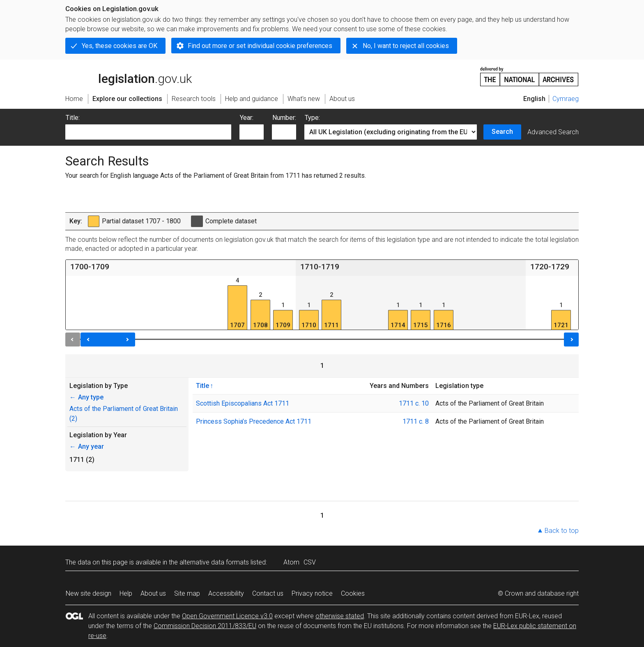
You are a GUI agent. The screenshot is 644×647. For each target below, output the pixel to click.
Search (502, 132)
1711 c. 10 (414, 403)
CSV (310, 562)
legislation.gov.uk (129, 76)
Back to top (562, 531)
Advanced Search (553, 132)
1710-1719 (320, 267)
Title (202, 385)
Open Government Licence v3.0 (227, 616)
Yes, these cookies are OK (120, 46)
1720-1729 (550, 267)
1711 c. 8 (416, 421)
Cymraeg (566, 99)
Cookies (353, 593)
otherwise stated (340, 616)
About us (153, 593)
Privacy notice (312, 593)
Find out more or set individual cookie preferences (260, 46)
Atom (291, 562)
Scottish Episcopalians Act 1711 (243, 403)
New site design (89, 593)
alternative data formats (214, 562)
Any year (87, 446)
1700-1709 (90, 267)
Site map (187, 593)
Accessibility (226, 593)
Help (126, 593)
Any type (86, 397)
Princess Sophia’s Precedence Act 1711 (254, 421)
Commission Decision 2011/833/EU (205, 626)
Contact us (268, 593)
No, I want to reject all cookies (406, 46)
